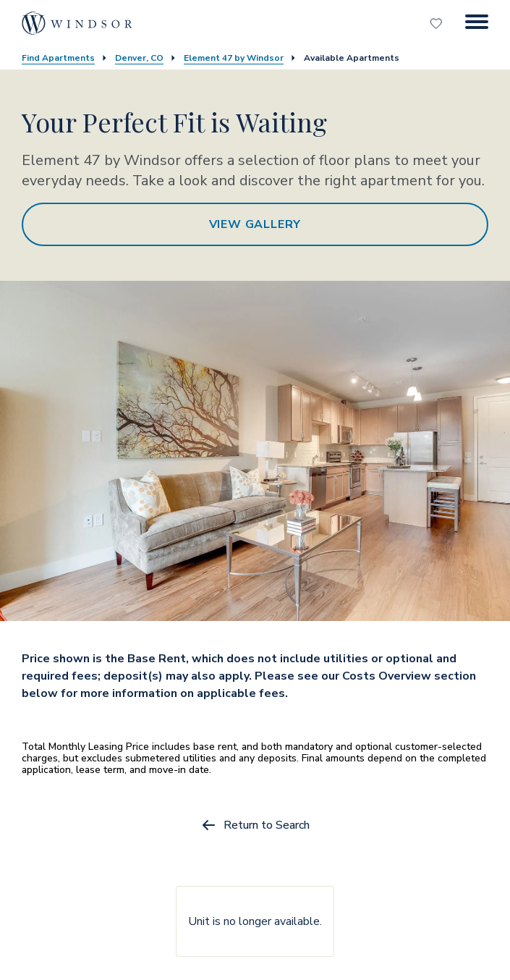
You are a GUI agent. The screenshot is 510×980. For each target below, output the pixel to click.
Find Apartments (58, 58)
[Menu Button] (477, 23)
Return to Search (255, 825)
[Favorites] (438, 23)
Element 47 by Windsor (234, 58)
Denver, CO (139, 58)
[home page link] (77, 23)
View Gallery (255, 224)
